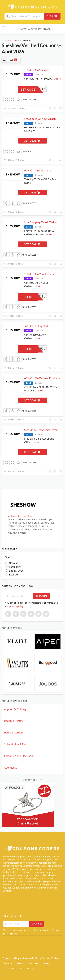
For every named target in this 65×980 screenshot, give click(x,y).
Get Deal (32, 141)
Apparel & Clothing (15, 709)
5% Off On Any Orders (38, 326)
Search (52, 16)
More (58, 79)
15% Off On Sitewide (37, 70)
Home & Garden (13, 733)
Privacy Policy (27, 969)
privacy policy (16, 606)
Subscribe (42, 596)
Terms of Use (9, 969)
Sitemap (21, 963)
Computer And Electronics (19, 756)
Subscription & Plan (16, 744)
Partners (34, 963)
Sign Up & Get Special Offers (41, 430)
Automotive (11, 768)
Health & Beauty (14, 721)
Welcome (7, 963)
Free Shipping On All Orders (41, 222)
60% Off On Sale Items (38, 170)
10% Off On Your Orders (39, 274)
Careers (46, 963)
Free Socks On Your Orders (40, 119)
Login (47, 29)
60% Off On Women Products (42, 378)
